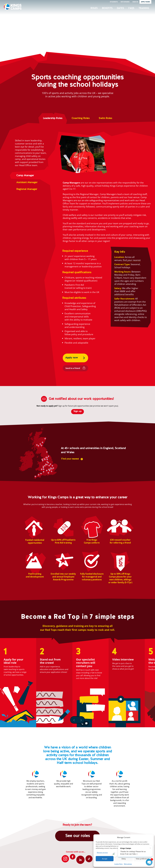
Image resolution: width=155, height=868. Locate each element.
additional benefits (124, 294)
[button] (149, 862)
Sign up (77, 411)
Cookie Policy (119, 864)
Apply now (72, 358)
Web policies (128, 864)
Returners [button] (125, 2)
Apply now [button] (145, 2)
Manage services (102, 853)
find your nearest (132, 260)
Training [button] (144, 8)
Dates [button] (120, 8)
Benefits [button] (107, 8)
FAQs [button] (131, 8)
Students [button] (114, 2)
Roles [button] (94, 8)
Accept (105, 859)
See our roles (77, 836)
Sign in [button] (135, 2)
